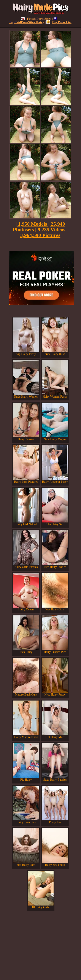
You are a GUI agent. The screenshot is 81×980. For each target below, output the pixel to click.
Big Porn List (59, 22)
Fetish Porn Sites (36, 19)
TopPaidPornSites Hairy (33, 20)
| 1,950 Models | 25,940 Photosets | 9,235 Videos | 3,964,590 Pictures (40, 230)
